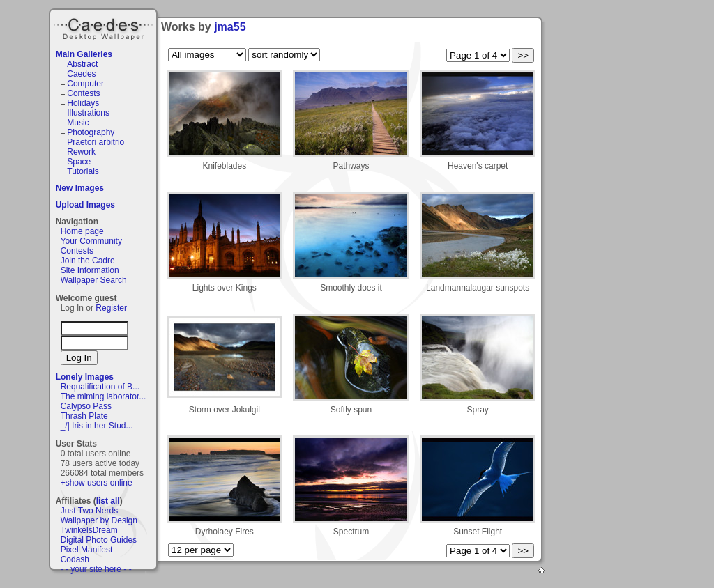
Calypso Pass (86, 406)
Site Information (90, 270)
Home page (82, 231)
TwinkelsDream (89, 530)
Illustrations (88, 113)
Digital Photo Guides (99, 540)
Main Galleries (84, 54)
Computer (85, 84)
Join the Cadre (88, 261)
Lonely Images (85, 377)
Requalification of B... (100, 387)
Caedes (105, 27)
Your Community (91, 241)
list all (108, 501)
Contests (83, 93)
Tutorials (83, 171)
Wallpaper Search (94, 280)
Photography (91, 132)
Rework (81, 152)
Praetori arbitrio (96, 142)
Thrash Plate (84, 416)
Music (78, 123)
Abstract (82, 64)
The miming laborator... (104, 396)
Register (111, 308)
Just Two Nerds (89, 511)
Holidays (83, 103)
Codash (75, 559)
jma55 (230, 27)
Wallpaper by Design (99, 520)
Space (79, 162)
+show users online (97, 483)
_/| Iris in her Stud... (97, 426)
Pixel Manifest (87, 550)
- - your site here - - (96, 569)
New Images (80, 188)
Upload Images (85, 205)
